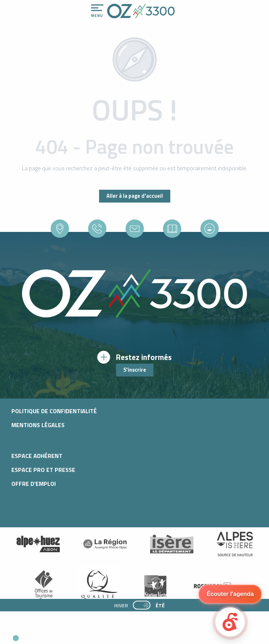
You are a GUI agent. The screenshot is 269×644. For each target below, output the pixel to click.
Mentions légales (38, 425)
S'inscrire (135, 370)
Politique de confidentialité (54, 411)
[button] (68, 635)
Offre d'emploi (34, 484)
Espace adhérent (37, 456)
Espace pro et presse (43, 470)
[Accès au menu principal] (97, 11)
